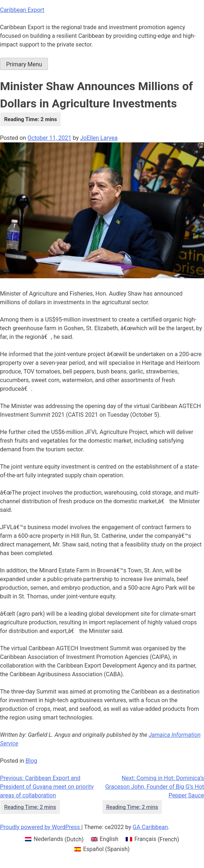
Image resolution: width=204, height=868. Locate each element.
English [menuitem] (109, 839)
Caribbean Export (22, 10)
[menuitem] (54, 840)
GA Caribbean (150, 827)
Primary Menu (24, 64)
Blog (31, 761)
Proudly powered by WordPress (41, 827)
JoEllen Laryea (99, 138)
